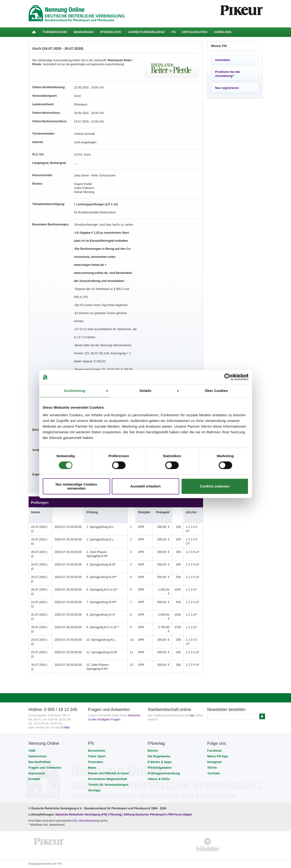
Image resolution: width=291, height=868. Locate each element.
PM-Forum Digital (180, 815)
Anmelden (223, 32)
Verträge (94, 790)
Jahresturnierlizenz (146, 32)
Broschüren (97, 751)
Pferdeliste (111, 32)
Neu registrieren (227, 88)
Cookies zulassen (215, 486)
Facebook (215, 751)
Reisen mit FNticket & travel (109, 773)
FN (173, 32)
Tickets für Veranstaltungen (108, 785)
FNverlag (116, 815)
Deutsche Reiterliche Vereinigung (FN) (81, 815)
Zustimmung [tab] (75, 391)
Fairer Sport (97, 756)
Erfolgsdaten (195, 32)
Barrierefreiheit (40, 762)
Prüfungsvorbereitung (164, 773)
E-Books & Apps (160, 762)
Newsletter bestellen (226, 710)
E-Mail (65, 728)
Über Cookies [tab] (217, 391)
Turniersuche (55, 32)
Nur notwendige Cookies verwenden (76, 486)
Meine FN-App (218, 756)
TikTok (212, 768)
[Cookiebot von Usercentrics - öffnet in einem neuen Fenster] (228, 377)
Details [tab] (146, 391)
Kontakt (34, 779)
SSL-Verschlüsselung (86, 821)
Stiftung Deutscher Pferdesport (145, 815)
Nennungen (84, 32)
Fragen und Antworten (45, 768)
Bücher (153, 751)
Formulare (96, 762)
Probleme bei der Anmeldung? (228, 74)
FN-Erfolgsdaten (160, 768)
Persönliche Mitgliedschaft (108, 779)
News (92, 768)
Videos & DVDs (159, 779)
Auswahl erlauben (145, 486)
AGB (32, 751)
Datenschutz (38, 756)
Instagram (215, 762)
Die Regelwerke (159, 756)
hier (192, 715)
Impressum (37, 773)
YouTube (214, 773)
